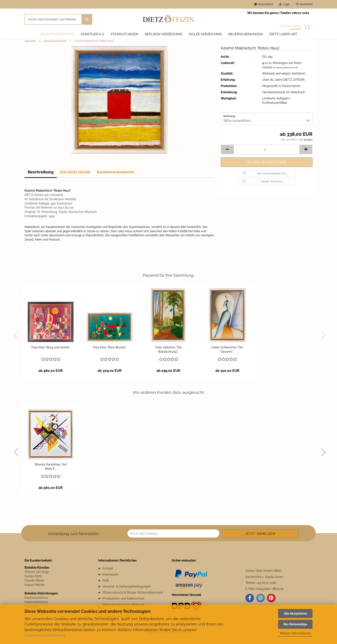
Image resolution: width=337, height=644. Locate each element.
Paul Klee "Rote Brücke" (110, 347)
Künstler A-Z (92, 34)
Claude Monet (34, 580)
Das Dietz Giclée (75, 172)
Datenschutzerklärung (45, 635)
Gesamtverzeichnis (57, 34)
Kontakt (108, 568)
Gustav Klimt (33, 576)
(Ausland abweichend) (286, 68)
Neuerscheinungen (246, 34)
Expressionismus (36, 598)
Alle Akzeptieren (295, 613)
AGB (106, 580)
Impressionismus (36, 602)
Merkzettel (304, 4)
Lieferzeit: (228, 63)
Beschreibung (41, 172)
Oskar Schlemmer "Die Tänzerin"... (227, 349)
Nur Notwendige (295, 624)
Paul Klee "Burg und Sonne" (51, 347)
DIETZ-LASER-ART (283, 34)
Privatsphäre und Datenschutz (123, 598)
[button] (227, 149)
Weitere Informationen (295, 633)
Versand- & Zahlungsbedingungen (127, 586)
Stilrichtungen (124, 34)
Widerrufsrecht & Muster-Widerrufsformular (133, 592)
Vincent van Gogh (37, 572)
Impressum (110, 574)
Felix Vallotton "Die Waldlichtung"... (168, 349)
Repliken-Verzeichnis (164, 34)
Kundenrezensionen (116, 172)
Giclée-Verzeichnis (205, 34)
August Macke (34, 585)
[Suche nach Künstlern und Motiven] (87, 19)
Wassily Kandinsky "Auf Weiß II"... (51, 467)
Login (284, 4)
